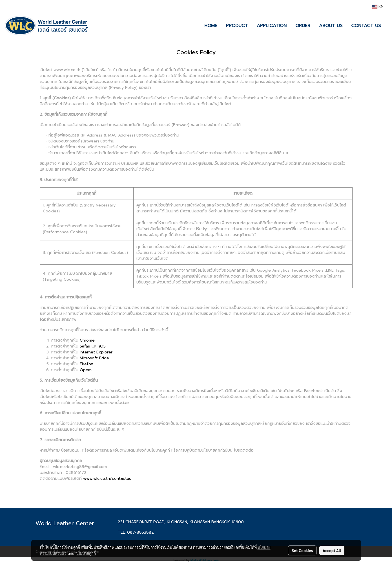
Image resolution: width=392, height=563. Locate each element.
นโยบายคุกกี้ (86, 553)
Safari (85, 346)
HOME (211, 26)
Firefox (87, 364)
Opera (86, 370)
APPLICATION (272, 26)
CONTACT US (366, 26)
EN (378, 7)
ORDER (303, 26)
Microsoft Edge (94, 358)
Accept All (332, 550)
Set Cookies (302, 550)
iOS (102, 346)
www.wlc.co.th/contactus (107, 479)
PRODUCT (237, 26)
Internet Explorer (96, 352)
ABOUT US (331, 26)
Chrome (87, 340)
